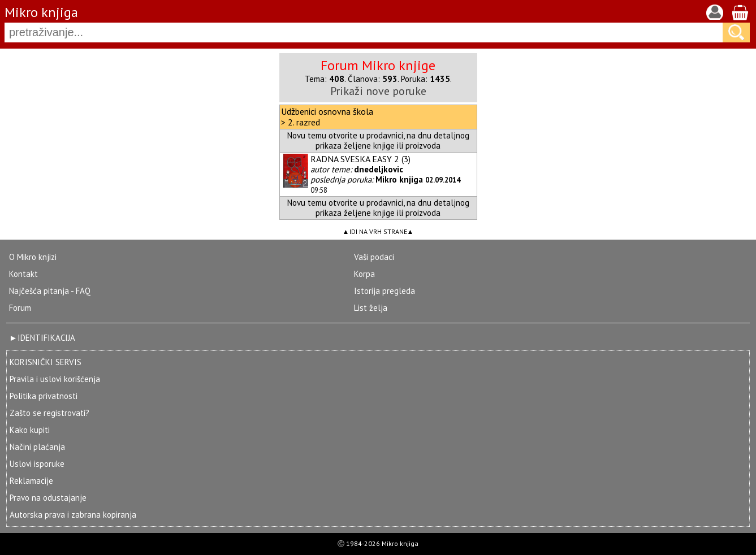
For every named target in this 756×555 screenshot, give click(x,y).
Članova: (373, 79)
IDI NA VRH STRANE (378, 231)
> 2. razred (301, 122)
